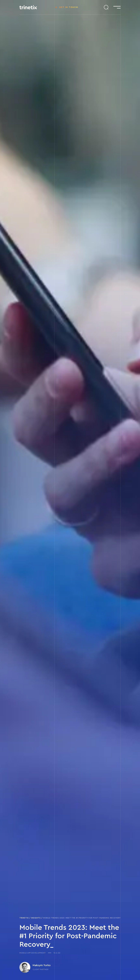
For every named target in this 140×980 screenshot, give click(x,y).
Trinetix (24, 918)
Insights (36, 918)
